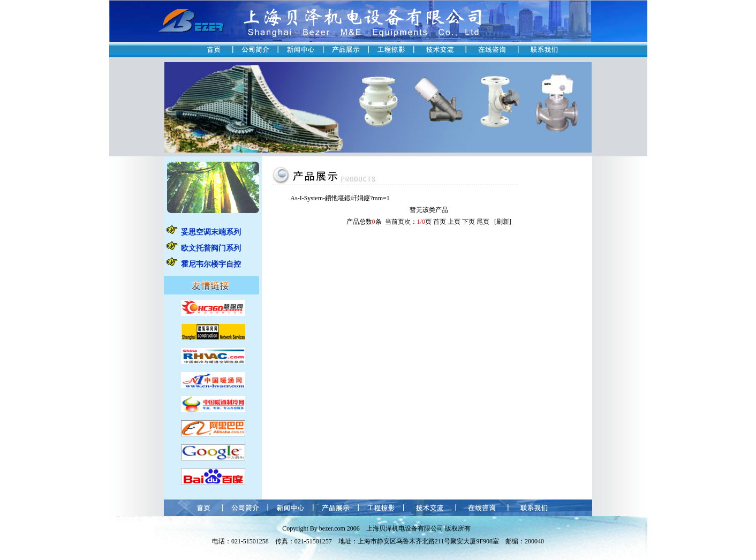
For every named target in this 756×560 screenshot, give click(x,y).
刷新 (503, 222)
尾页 (483, 222)
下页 (468, 222)
